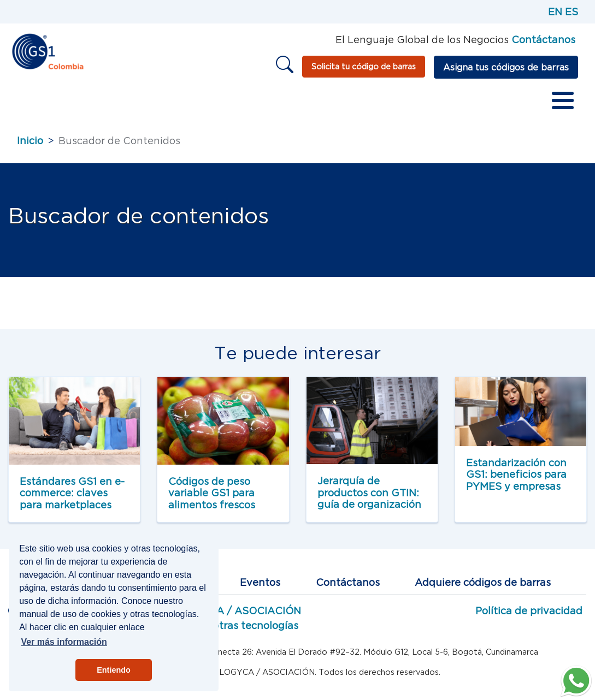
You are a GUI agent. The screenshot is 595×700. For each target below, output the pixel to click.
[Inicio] (47, 51)
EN (555, 12)
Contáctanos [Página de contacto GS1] (543, 40)
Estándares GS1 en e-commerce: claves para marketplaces (72, 493)
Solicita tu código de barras (364, 66)
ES (572, 12)
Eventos (260, 582)
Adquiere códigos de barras (483, 582)
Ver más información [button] (64, 642)
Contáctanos (348, 582)
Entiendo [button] (114, 670)
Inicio (30, 141)
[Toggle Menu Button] (563, 100)
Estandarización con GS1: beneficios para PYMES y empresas (516, 474)
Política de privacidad (529, 611)
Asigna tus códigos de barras (506, 67)
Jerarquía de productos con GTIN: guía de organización (369, 493)
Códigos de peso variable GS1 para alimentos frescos (212, 493)
